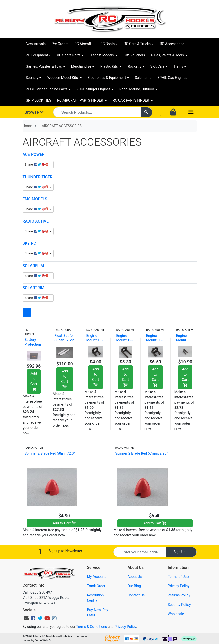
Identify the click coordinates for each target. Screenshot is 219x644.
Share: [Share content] (37, 165)
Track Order (96, 586)
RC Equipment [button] (37, 55)
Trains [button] (178, 66)
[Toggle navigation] (191, 112)
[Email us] (26, 618)
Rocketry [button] (135, 66)
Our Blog (134, 586)
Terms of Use (178, 577)
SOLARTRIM (34, 288)
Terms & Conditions (91, 627)
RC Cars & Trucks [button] (137, 44)
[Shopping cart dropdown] (174, 112)
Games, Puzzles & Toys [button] (44, 66)
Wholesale (176, 614)
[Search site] (147, 112)
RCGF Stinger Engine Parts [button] (47, 89)
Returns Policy (179, 595)
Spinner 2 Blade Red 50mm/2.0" (50, 453)
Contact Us (136, 595)
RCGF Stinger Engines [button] (93, 89)
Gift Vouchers (134, 55)
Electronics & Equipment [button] (107, 78)
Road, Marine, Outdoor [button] (137, 89)
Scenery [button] (32, 78)
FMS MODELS (35, 199)
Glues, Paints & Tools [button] (168, 55)
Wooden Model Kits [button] (63, 78)
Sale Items (143, 78)
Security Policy (179, 605)
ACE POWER (34, 155)
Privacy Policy (178, 586)
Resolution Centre (95, 598)
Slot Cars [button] (158, 66)
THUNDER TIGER (38, 177)
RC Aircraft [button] (83, 44)
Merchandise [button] (81, 66)
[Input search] (97, 112)
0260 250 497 (37, 592)
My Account (96, 577)
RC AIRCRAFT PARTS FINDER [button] (81, 100)
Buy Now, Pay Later (97, 612)
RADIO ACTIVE (36, 221)
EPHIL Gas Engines (172, 78)
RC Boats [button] (107, 44)
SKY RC (29, 243)
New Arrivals (36, 44)
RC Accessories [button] (172, 44)
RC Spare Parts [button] (69, 55)
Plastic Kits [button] (109, 66)
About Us (134, 577)
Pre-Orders (60, 44)
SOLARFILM (33, 266)
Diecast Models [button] (102, 55)
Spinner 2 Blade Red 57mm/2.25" (142, 453)
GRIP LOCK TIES (39, 100)
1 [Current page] (27, 312)
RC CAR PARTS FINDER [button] (131, 100)
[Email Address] (140, 552)
